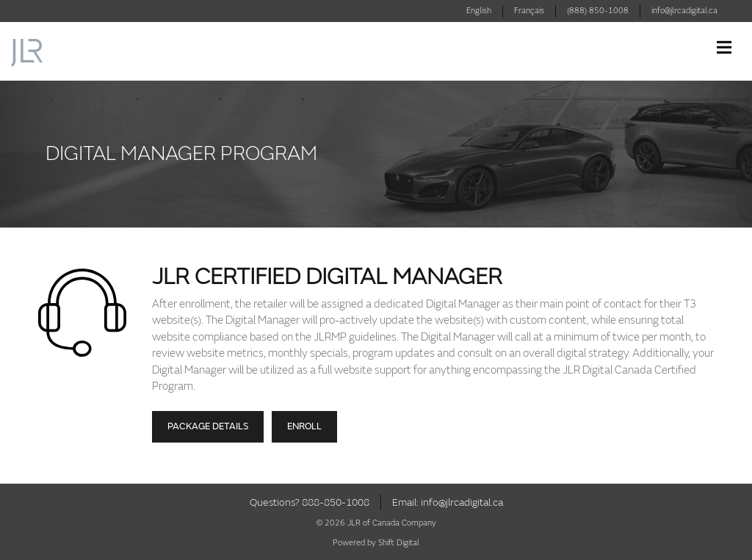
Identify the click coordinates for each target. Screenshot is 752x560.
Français (529, 11)
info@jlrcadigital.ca (684, 11)
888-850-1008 (336, 502)
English (479, 11)
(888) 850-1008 (598, 11)
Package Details (208, 426)
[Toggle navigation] (724, 48)
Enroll (304, 426)
